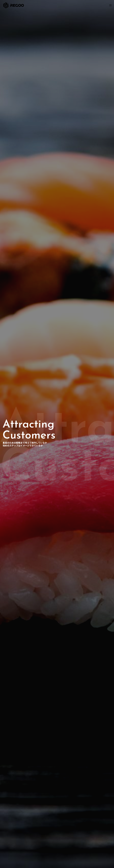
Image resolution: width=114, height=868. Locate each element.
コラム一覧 (80, 842)
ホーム (45, 819)
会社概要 (46, 830)
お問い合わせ (48, 834)
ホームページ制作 (50, 823)
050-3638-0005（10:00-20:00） (24, 840)
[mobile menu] (110, 5)
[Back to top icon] (57, 856)
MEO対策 (46, 826)
